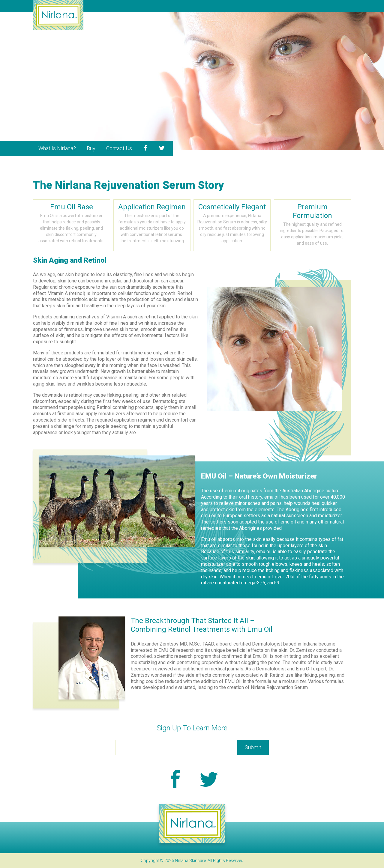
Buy (91, 148)
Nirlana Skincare (58, 15)
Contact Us (119, 148)
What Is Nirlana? (57, 148)
